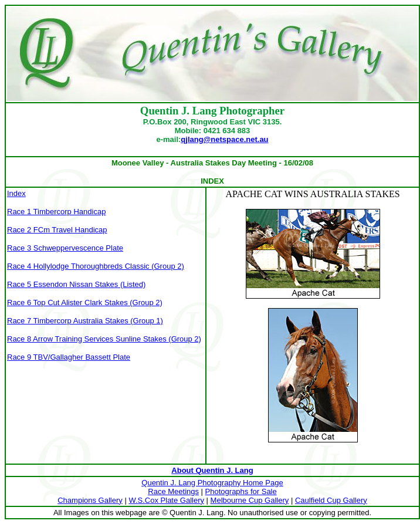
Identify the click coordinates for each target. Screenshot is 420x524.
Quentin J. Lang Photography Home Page (212, 483)
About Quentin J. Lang (212, 470)
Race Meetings (173, 491)
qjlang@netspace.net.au (224, 139)
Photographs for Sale (241, 491)
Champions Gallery (90, 500)
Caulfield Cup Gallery (331, 500)
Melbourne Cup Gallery (250, 500)
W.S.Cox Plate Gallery (166, 500)
